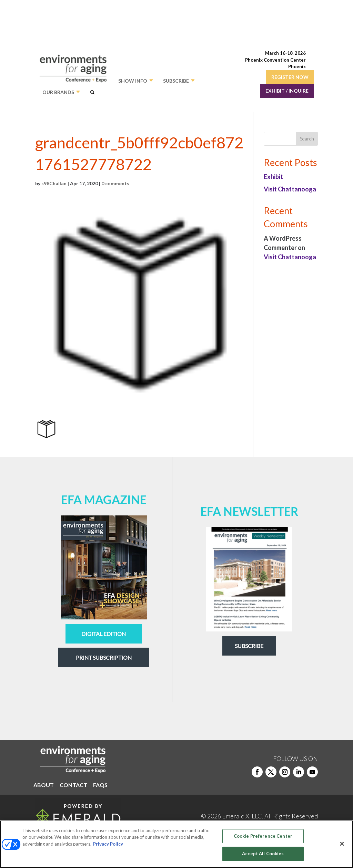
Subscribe (249, 646)
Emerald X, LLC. (243, 816)
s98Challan (54, 183)
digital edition (104, 634)
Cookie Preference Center (263, 836)
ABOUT (44, 785)
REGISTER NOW (290, 77)
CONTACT (73, 785)
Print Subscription (104, 657)
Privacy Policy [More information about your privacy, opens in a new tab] (108, 844)
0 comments (115, 183)
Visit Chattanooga (290, 189)
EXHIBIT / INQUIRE (287, 91)
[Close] (342, 844)
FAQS (100, 785)
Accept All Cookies (263, 854)
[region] (176, 844)
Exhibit (273, 177)
